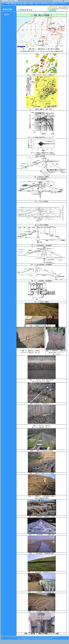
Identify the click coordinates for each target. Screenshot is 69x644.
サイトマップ (58, 1)
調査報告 (7, 14)
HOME (67, 1)
